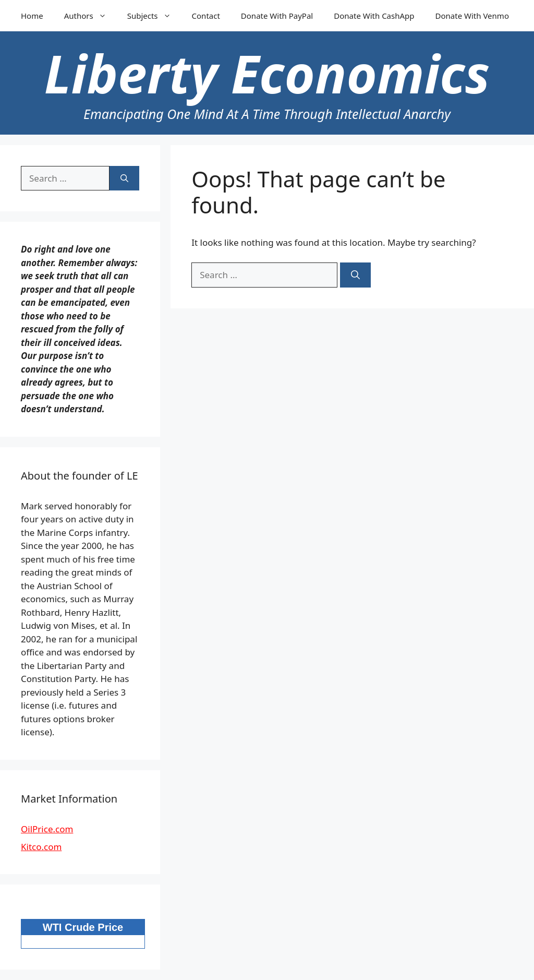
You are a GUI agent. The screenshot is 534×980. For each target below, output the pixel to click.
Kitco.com (41, 847)
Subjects (154, 16)
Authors (90, 16)
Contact (206, 16)
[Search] (355, 275)
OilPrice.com (47, 829)
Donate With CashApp (374, 16)
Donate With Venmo (472, 16)
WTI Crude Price (83, 927)
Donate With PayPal (277, 16)
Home (32, 16)
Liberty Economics (267, 73)
